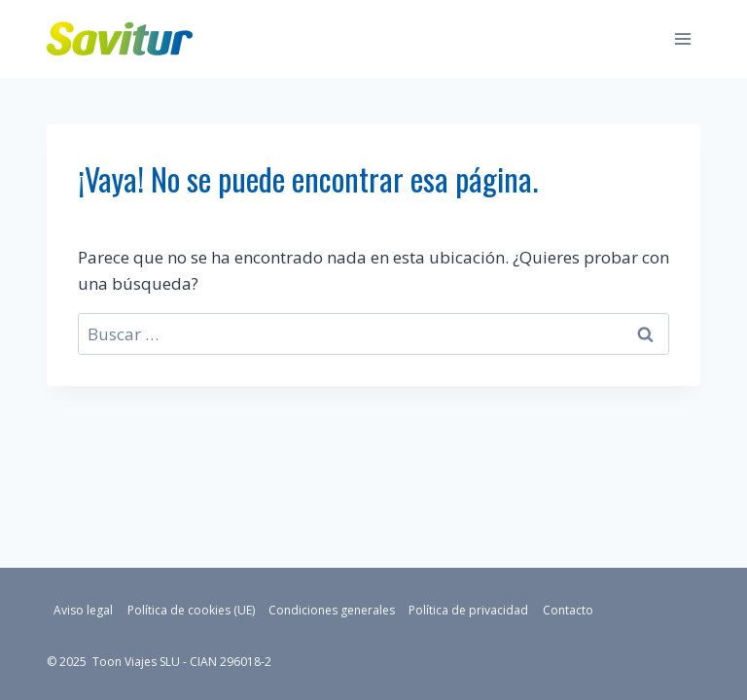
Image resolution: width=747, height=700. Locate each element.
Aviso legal (83, 610)
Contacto (568, 610)
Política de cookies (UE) (191, 610)
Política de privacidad (468, 610)
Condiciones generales (332, 610)
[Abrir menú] (682, 38)
